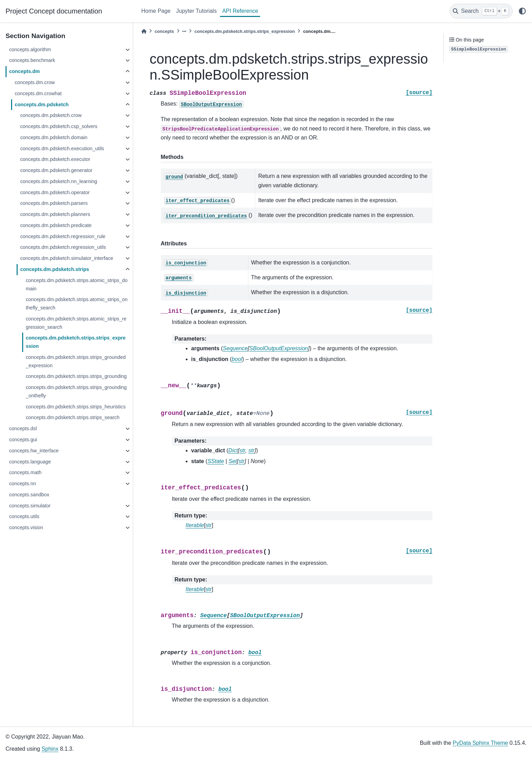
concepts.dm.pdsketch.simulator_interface (67, 258)
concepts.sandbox (29, 495)
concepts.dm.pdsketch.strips (54, 269)
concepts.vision (26, 527)
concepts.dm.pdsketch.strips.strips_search (72, 417)
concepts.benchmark (32, 60)
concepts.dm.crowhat (38, 93)
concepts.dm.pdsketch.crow (51, 115)
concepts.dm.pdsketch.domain (54, 137)
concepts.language (30, 462)
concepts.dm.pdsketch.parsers (54, 203)
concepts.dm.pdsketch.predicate (56, 225)
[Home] (144, 31)
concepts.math (25, 472)
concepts (164, 31)
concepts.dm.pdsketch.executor (55, 159)
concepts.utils (24, 516)
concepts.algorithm (30, 49)
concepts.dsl (23, 428)
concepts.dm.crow (35, 82)
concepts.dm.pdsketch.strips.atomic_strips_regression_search (76, 323)
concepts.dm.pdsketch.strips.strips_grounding (76, 376)
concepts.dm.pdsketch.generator (56, 170)
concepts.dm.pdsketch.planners (55, 214)
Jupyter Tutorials (196, 11)
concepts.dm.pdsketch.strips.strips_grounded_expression (76, 361)
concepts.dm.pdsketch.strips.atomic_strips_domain (76, 284)
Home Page (156, 11)
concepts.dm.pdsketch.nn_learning (58, 181)
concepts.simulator (30, 506)
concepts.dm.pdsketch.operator (55, 192)
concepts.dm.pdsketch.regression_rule (63, 236)
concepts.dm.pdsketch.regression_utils (63, 247)
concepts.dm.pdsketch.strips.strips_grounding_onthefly (76, 391)
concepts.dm (24, 71)
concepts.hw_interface (34, 451)
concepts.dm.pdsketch (42, 105)
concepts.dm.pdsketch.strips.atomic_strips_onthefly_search (76, 304)
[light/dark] (522, 11)
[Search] (481, 11)
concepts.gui (23, 440)
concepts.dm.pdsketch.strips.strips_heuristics (76, 407)
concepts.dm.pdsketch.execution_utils (62, 148)
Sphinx (50, 749)
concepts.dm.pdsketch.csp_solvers (59, 126)
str (209, 525)
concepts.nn (22, 484)
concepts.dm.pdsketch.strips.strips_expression (76, 342)
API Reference (240, 11)
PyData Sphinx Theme (480, 743)
